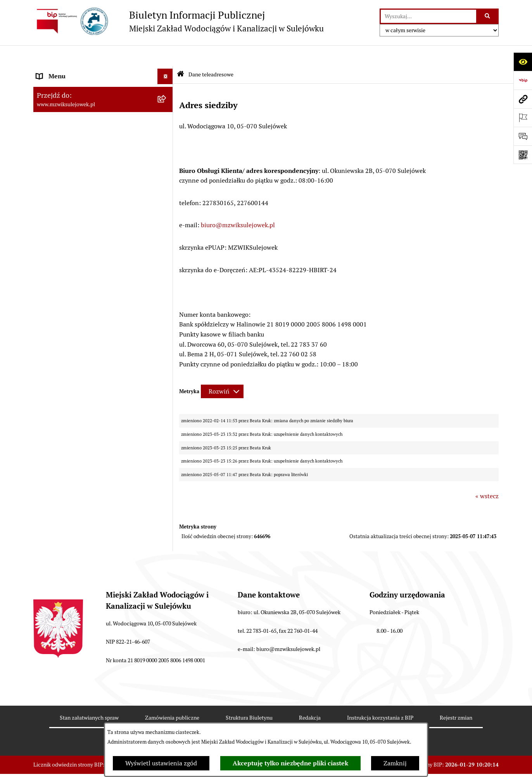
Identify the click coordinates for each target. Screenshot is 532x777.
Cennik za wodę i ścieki (69, 102)
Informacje (52, 143)
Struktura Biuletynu (249, 697)
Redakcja (310, 697)
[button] (167, 87)
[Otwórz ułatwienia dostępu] (523, 62)
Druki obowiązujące (64, 158)
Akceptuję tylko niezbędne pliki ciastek (290, 763)
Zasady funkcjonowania (69, 87)
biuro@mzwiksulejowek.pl (238, 205)
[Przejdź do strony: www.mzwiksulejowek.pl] (523, 99)
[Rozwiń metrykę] (222, 371)
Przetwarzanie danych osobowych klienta (94, 251)
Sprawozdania (56, 236)
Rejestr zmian (456, 697)
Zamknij (395, 763)
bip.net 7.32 (485, 765)
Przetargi (49, 205)
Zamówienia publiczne (172, 697)
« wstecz (487, 476)
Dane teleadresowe (63, 71)
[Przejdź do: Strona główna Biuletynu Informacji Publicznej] (180, 54)
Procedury (50, 174)
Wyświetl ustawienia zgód (161, 763)
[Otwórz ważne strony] (523, 117)
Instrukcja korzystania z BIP (380, 697)
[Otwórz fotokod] (523, 155)
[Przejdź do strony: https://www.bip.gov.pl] (523, 80)
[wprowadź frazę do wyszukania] (428, 16)
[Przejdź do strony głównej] (179, 21)
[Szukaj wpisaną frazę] (488, 16)
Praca (44, 220)
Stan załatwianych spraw (89, 697)
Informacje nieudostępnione (76, 189)
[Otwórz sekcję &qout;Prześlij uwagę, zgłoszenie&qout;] (523, 136)
